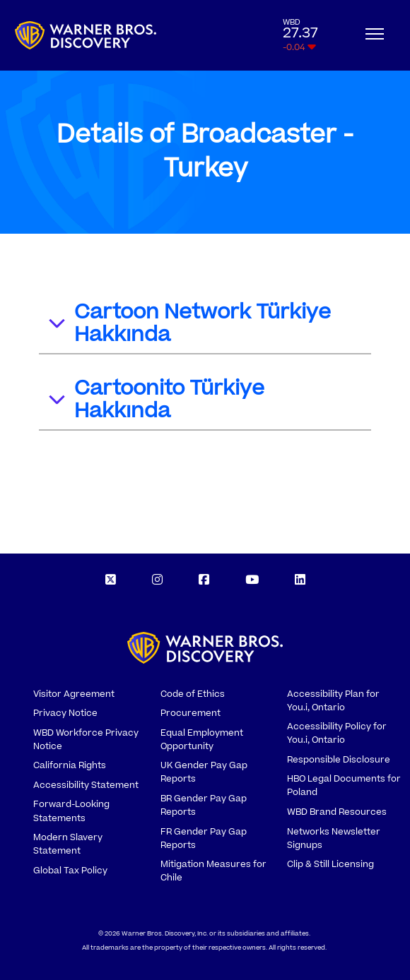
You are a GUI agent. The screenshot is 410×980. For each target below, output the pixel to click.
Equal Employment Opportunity (202, 740)
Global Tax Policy (70, 871)
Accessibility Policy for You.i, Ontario (337, 733)
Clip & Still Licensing (330, 864)
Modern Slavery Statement (68, 844)
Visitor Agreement (74, 694)
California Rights (70, 765)
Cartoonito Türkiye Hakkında (156, 400)
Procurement (191, 713)
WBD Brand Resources (337, 812)
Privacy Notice (65, 713)
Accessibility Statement (86, 785)
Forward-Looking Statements (71, 811)
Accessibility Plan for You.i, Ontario (333, 701)
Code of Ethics (193, 694)
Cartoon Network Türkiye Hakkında (189, 323)
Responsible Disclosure (339, 760)
